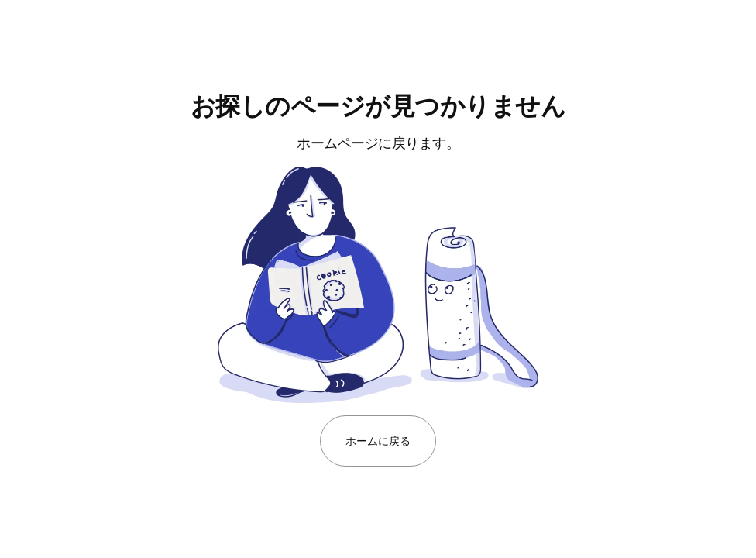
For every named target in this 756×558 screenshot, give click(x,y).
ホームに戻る (378, 441)
